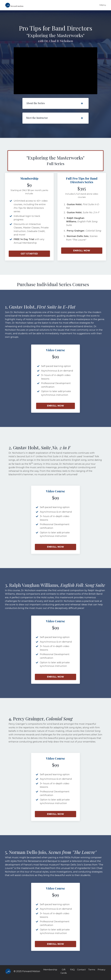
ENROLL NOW (82, 251)
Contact (81, 972)
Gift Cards (63, 974)
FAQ (72, 972)
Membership (50, 972)
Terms (92, 972)
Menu (103, 5)
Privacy (102, 972)
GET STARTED (29, 254)
